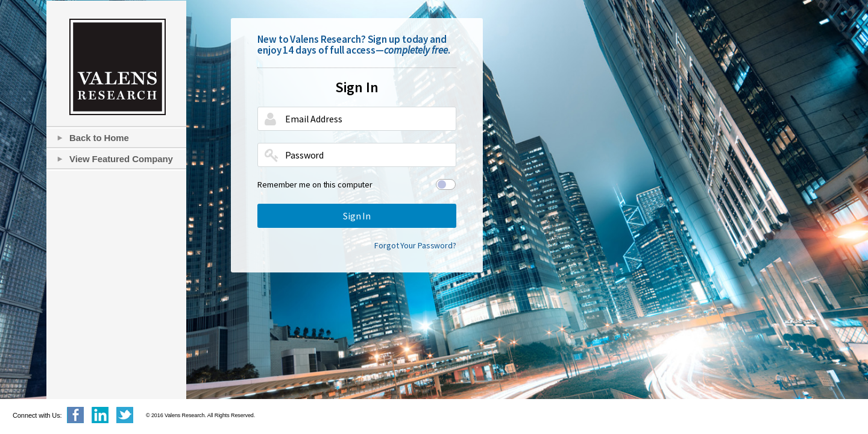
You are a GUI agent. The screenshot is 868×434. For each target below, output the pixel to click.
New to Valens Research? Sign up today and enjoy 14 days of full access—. (354, 45)
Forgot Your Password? (415, 245)
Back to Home (99, 138)
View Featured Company (121, 159)
